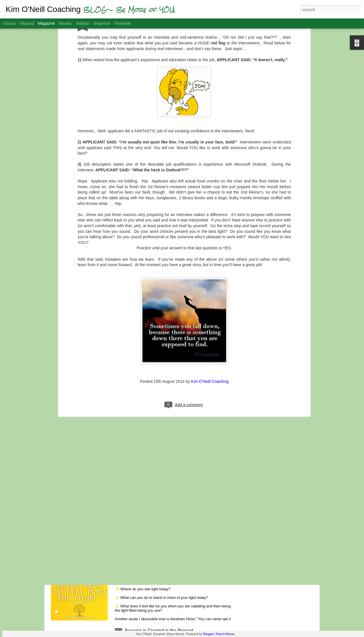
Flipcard (27, 23)
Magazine (46, 23)
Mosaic (65, 23)
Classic (9, 23)
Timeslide (122, 23)
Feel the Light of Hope (147, 566)
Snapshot (102, 23)
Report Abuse (225, 634)
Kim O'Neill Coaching (210, 326)
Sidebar (82, 23)
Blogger (208, 634)
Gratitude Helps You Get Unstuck (158, 501)
